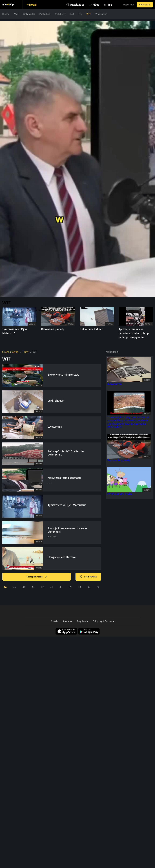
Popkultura (45, 14)
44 (24, 587)
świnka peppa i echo (120, 494)
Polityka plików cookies (104, 621)
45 (15, 587)
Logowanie (128, 5)
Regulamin (82, 621)
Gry (80, 14)
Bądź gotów (114, 384)
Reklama (68, 621)
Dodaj (33, 5)
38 (80, 587)
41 (52, 587)
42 (42, 587)
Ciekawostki (29, 14)
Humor (6, 14)
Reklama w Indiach (91, 329)
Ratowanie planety (53, 329)
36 (98, 587)
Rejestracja (145, 5)
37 (89, 587)
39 (70, 587)
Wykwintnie (55, 427)
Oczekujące (77, 5)
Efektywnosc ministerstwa (64, 375)
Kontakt (54, 621)
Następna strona (37, 577)
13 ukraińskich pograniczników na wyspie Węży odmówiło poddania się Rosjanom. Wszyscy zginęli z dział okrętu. (128, 422)
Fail (72, 14)
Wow (16, 14)
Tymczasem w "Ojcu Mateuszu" (67, 505)
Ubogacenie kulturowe (62, 557)
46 (5, 587)
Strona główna (10, 352)
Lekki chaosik (56, 401)
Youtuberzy (60, 14)
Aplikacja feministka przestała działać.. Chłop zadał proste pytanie (134, 333)
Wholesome (101, 14)
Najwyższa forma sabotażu (64, 478)
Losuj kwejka (88, 577)
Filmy (96, 5)
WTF (89, 14)
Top (110, 5)
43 (33, 587)
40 (61, 587)
